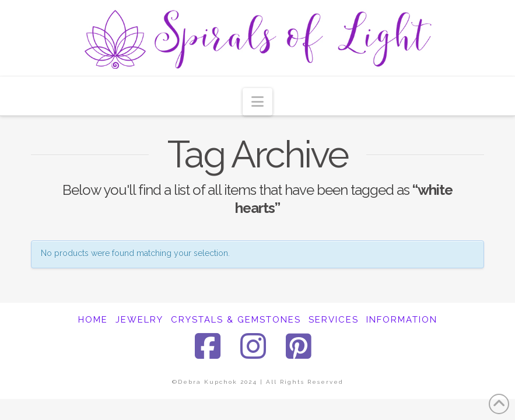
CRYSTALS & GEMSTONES (236, 320)
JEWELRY (139, 320)
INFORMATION (402, 320)
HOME (93, 320)
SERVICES (334, 320)
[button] (257, 102)
